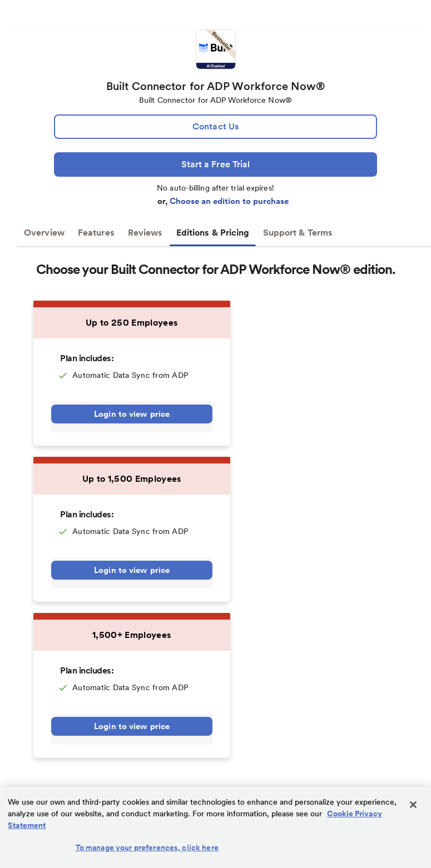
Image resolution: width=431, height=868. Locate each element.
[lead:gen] (215, 127)
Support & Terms (298, 233)
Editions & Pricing (213, 233)
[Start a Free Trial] (215, 164)
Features (96, 233)
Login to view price (132, 414)
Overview (44, 233)
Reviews (145, 233)
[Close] (413, 805)
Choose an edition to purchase (229, 201)
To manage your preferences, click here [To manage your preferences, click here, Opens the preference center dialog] (147, 847)
